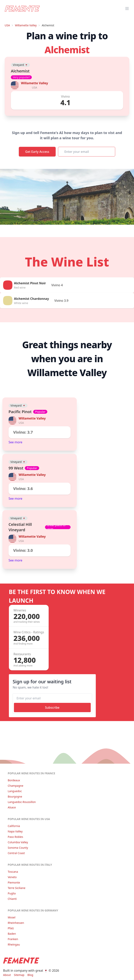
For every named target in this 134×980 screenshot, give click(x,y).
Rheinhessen (15, 923)
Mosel (10, 917)
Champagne (14, 786)
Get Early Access (37, 152)
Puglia (11, 893)
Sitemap (18, 975)
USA (7, 25)
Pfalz (10, 928)
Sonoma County (17, 848)
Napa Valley (14, 831)
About (6, 975)
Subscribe (51, 707)
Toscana (12, 872)
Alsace (11, 807)
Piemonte (13, 882)
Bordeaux (13, 780)
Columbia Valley (17, 842)
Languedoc (14, 791)
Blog (29, 975)
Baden (11, 934)
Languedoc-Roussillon (21, 802)
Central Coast (15, 853)
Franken (12, 939)
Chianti (11, 899)
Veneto (11, 877)
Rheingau (13, 944)
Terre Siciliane (15, 888)
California (13, 826)
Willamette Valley (26, 25)
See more (15, 442)
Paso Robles (14, 837)
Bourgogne (14, 796)
